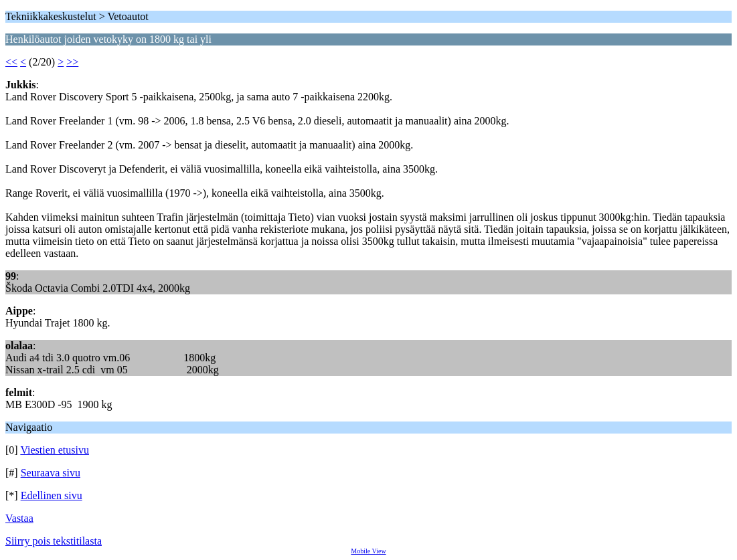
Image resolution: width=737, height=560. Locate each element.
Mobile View (368, 551)
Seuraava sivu (51, 473)
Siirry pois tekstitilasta (54, 541)
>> (72, 62)
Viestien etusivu (55, 450)
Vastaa (19, 518)
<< (11, 62)
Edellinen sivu (52, 495)
